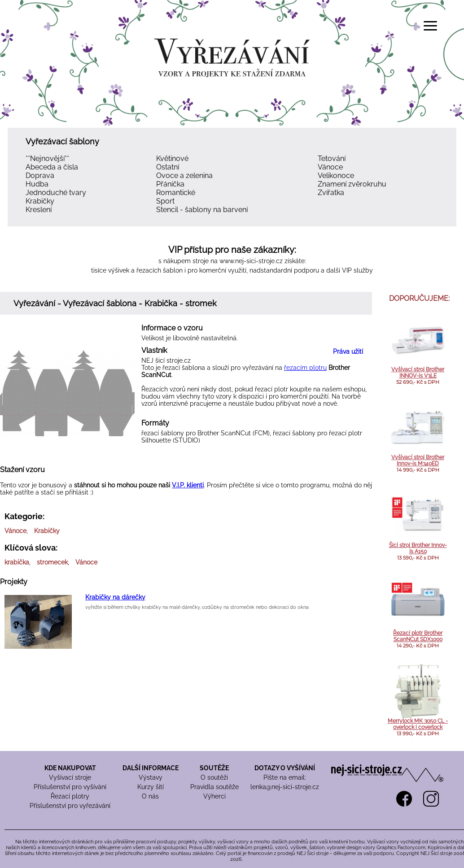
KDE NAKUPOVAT (70, 768)
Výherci (214, 796)
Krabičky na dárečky (115, 597)
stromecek (52, 562)
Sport (165, 201)
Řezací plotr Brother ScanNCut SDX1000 (418, 636)
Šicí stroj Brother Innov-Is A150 (418, 548)
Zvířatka (331, 193)
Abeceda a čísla (52, 167)
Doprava (40, 176)
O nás (150, 796)
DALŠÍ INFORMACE (151, 768)
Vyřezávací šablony (62, 141)
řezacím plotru (305, 368)
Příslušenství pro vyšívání (70, 787)
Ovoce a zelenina (184, 176)
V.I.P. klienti (188, 485)
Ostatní (168, 167)
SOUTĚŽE (214, 768)
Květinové (172, 158)
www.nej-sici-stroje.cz (251, 261)
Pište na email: (285, 777)
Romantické (176, 193)
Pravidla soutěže (214, 787)
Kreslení (39, 210)
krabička (17, 562)
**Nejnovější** (47, 158)
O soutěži (214, 777)
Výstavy (151, 777)
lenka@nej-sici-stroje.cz (285, 787)
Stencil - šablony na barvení (202, 210)
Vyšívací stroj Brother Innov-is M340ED (418, 460)
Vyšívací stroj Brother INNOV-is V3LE (418, 373)
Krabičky (40, 201)
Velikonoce (336, 176)
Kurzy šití (151, 787)
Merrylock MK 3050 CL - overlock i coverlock (418, 724)
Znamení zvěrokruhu (352, 184)
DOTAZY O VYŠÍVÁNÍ (285, 768)
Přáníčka (170, 184)
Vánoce (330, 167)
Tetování (332, 158)
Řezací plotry (70, 796)
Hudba (37, 184)
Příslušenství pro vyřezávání (70, 806)
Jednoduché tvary (56, 193)
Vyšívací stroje (70, 777)
